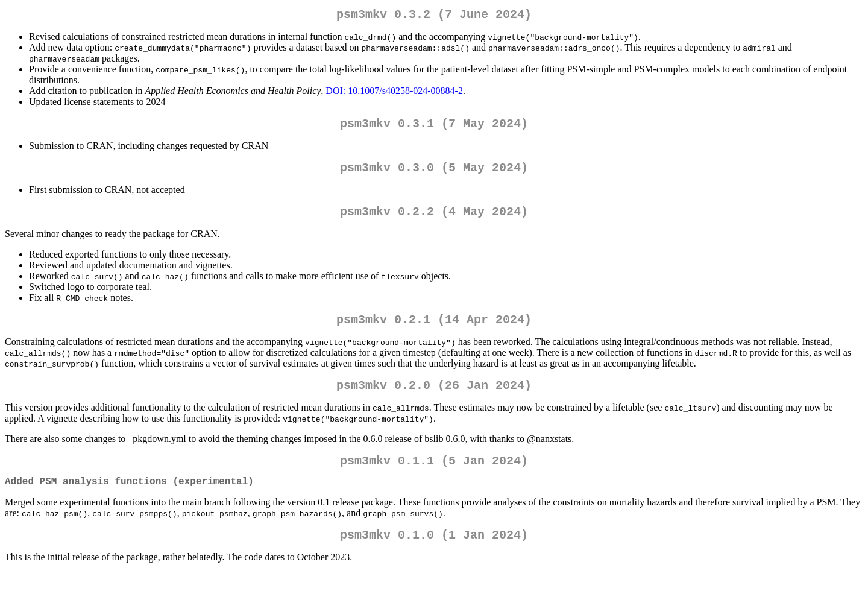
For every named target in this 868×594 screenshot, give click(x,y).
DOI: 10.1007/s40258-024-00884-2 (394, 93)
